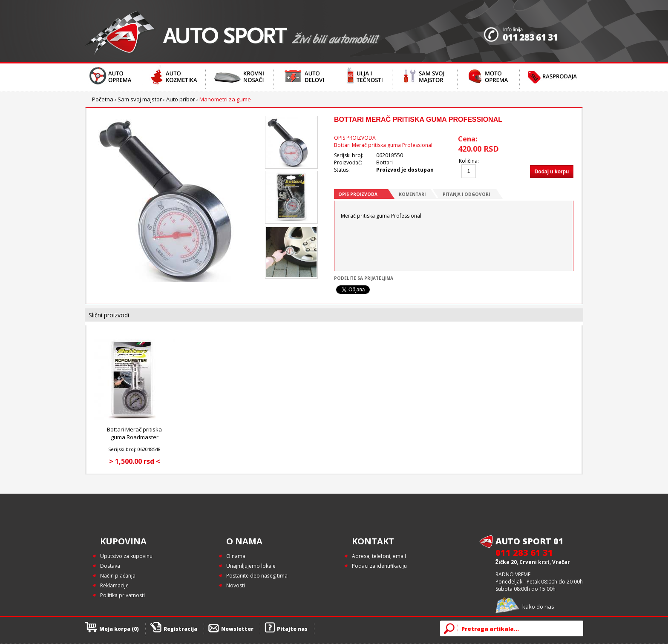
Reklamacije (114, 585)
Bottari (384, 162)
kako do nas (538, 607)
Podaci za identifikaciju (379, 566)
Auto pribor (181, 99)
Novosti (236, 585)
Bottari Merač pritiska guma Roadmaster (134, 433)
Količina (468, 161)
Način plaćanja (118, 576)
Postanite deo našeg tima (257, 576)
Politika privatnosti (122, 595)
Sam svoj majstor (140, 99)
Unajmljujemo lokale (251, 566)
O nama (236, 556)
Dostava (110, 566)
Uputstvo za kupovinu (126, 556)
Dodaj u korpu (552, 172)
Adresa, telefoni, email (379, 556)
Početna (103, 99)
